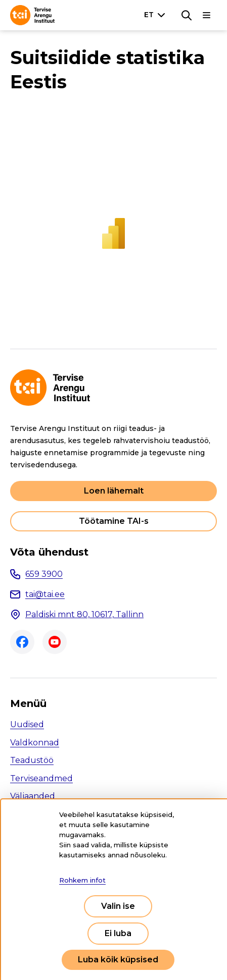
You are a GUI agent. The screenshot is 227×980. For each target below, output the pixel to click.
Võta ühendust (49, 552)
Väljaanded (33, 796)
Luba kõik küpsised (118, 960)
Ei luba (118, 933)
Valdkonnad (35, 743)
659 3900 (44, 574)
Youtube (55, 642)
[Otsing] (187, 15)
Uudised (27, 724)
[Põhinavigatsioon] (207, 15)
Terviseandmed (41, 778)
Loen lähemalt (114, 491)
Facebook (22, 642)
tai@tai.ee (45, 594)
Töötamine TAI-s (114, 521)
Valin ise (118, 906)
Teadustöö (32, 760)
